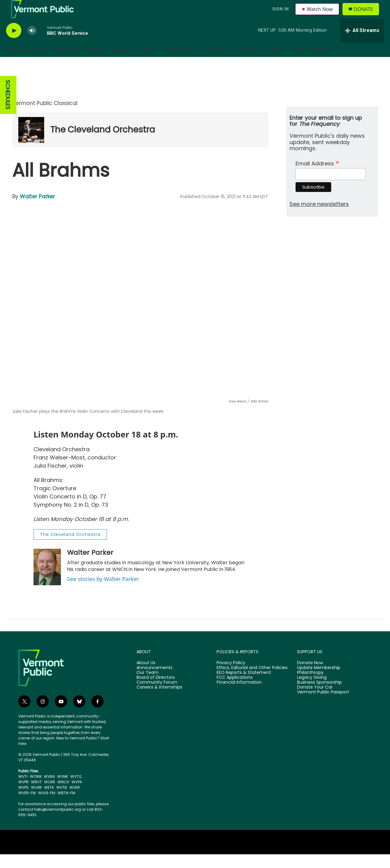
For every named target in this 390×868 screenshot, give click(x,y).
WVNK (63, 790)
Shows (66, 63)
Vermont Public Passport (323, 706)
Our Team (147, 686)
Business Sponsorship (319, 696)
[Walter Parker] (47, 581)
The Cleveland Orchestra (103, 143)
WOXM (36, 790)
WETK (49, 801)
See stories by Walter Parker (103, 593)
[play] (14, 44)
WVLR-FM (47, 807)
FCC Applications (235, 691)
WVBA (49, 790)
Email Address (317, 177)
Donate (367, 16)
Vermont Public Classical (45, 117)
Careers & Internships (159, 701)
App (299, 63)
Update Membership (319, 682)
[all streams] (362, 44)
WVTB (62, 801)
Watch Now (318, 16)
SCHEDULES (8, 109)
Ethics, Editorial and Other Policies (252, 682)
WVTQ (76, 790)
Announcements (154, 682)
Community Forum (157, 696)
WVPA (77, 796)
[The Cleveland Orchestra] (31, 144)
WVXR (36, 801)
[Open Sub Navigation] (49, 63)
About (214, 63)
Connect (247, 63)
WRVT (36, 796)
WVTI (23, 790)
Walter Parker (37, 210)
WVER (75, 801)
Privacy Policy (231, 677)
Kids (147, 63)
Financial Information (239, 696)
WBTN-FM (66, 807)
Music (121, 63)
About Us (146, 677)
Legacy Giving (312, 691)
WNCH (63, 796)
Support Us (179, 63)
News (94, 63)
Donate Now (310, 677)
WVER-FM (27, 807)
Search (318, 63)
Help (276, 63)
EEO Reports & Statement (244, 686)
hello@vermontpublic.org (58, 823)
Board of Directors (156, 691)
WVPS (23, 801)
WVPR (23, 796)
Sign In (280, 16)
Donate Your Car (315, 701)
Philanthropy (310, 686)
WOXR (50, 796)
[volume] (32, 44)
